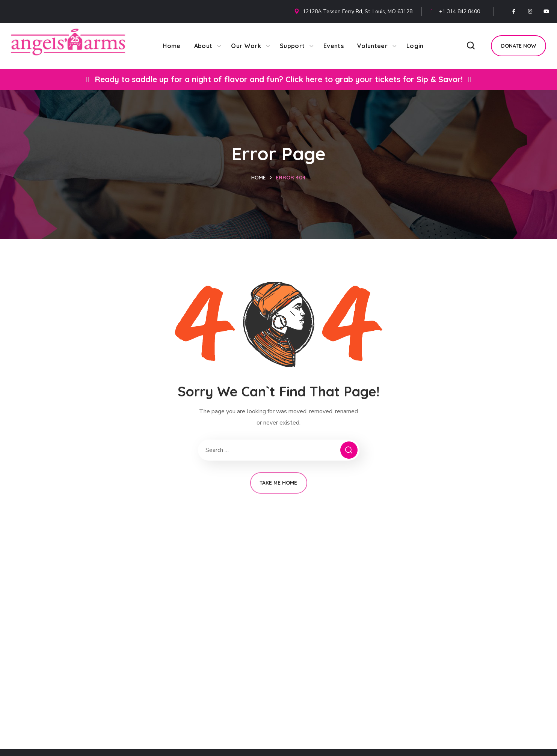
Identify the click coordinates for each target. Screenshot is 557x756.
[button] (471, 46)
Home (259, 178)
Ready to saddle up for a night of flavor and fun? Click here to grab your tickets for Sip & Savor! (279, 79)
